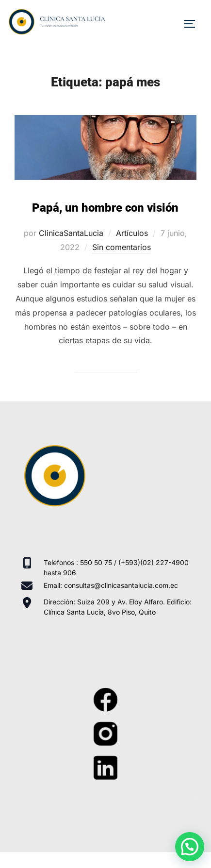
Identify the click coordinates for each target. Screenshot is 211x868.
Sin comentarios (122, 247)
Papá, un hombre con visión (105, 208)
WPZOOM (136, 833)
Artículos (132, 233)
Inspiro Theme (82, 833)
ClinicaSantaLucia (71, 233)
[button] (190, 847)
